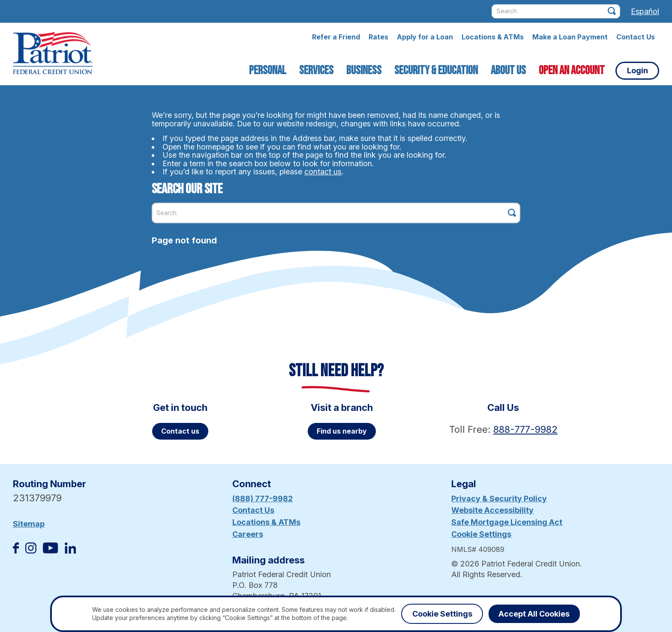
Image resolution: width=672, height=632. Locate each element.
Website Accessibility (492, 510)
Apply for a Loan (425, 37)
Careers (248, 534)
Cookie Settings (481, 534)
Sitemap (29, 524)
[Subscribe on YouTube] (50, 551)
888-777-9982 (525, 429)
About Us (508, 70)
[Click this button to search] (612, 11)
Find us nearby (342, 431)
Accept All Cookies (534, 614)
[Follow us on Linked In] (70, 551)
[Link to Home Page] (53, 54)
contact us (323, 172)
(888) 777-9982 (262, 499)
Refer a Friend (336, 37)
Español (645, 11)
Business (364, 70)
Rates (378, 37)
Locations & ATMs (493, 37)
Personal (268, 70)
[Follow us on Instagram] (31, 551)
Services (316, 70)
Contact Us (636, 37)
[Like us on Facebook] (16, 551)
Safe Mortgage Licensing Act (507, 522)
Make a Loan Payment (570, 37)
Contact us (180, 431)
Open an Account (572, 70)
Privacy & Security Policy (499, 499)
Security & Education (436, 70)
